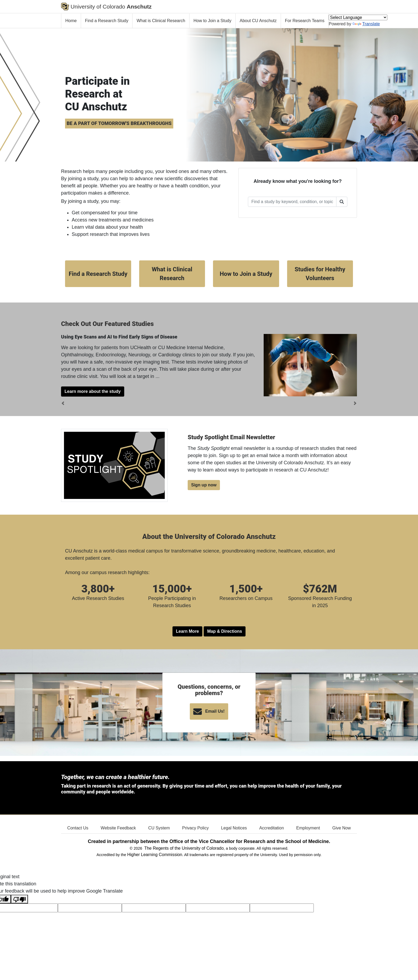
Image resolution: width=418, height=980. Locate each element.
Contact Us (78, 828)
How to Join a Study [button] (246, 274)
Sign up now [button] (204, 485)
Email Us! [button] (209, 712)
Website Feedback (118, 828)
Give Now (341, 828)
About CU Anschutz (258, 21)
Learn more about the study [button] (93, 391)
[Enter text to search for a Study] (292, 202)
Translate (366, 24)
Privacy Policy (195, 828)
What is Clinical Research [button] (172, 274)
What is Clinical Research (161, 21)
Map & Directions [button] (225, 631)
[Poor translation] (19, 899)
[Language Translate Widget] (358, 17)
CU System (159, 828)
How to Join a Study (212, 21)
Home (71, 21)
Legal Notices (234, 828)
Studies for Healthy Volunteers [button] (320, 274)
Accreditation (272, 828)
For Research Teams (305, 21)
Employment (308, 828)
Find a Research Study (107, 21)
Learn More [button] (187, 631)
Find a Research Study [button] (98, 274)
